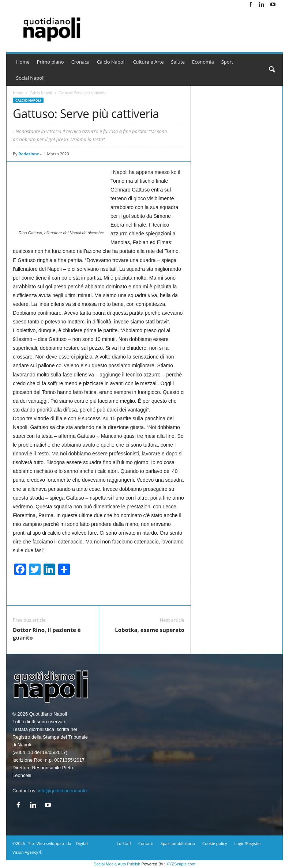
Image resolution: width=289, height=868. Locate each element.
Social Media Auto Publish (117, 864)
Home (23, 62)
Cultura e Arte (148, 62)
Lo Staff (124, 843)
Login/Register (248, 843)
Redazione (29, 154)
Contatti (146, 843)
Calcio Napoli (111, 62)
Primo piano (50, 62)
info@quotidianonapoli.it (63, 791)
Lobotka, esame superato (150, 630)
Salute (178, 62)
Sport (227, 62)
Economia (203, 62)
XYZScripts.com (181, 864)
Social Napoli (30, 78)
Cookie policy (215, 843)
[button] (272, 70)
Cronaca (80, 62)
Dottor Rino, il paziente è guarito (47, 634)
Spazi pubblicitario (178, 843)
